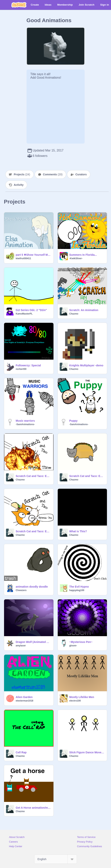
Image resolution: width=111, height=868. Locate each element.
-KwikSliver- (76, 258)
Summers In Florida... (83, 255)
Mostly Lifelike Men (82, 697)
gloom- (73, 646)
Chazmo (74, 314)
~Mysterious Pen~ (81, 642)
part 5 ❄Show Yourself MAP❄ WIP (33, 255)
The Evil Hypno (79, 587)
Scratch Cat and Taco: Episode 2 (87, 476)
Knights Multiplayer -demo (86, 365)
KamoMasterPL (24, 314)
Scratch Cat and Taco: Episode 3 (33, 476)
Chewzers (21, 590)
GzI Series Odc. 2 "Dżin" (31, 310)
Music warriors (25, 421)
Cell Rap (21, 752)
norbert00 (21, 369)
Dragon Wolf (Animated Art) (33, 642)
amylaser (21, 646)
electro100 (75, 701)
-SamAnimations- (25, 424)
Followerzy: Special (28, 365)
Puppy (74, 421)
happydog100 (77, 590)
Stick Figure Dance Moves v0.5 (87, 752)
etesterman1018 (25, 701)
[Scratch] (19, 5)
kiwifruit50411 (23, 258)
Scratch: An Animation (84, 310)
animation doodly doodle (32, 587)
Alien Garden (24, 697)
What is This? (78, 531)
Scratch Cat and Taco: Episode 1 (33, 531)
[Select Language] (56, 859)
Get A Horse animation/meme (33, 808)
